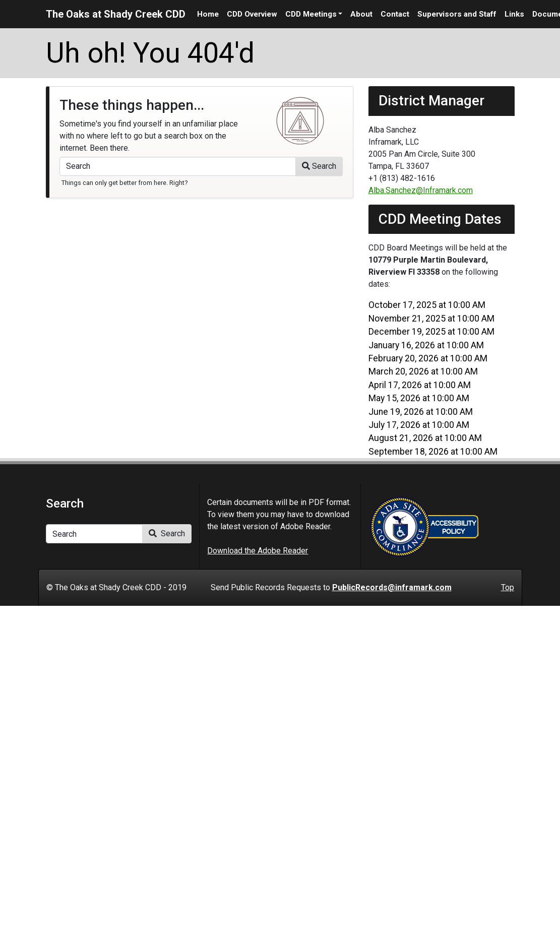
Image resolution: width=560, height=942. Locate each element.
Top (508, 587)
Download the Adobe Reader (258, 551)
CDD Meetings (311, 14)
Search (319, 166)
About (361, 14)
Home (208, 14)
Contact (395, 14)
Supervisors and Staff (457, 14)
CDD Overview (252, 14)
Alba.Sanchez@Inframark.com (421, 190)
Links (514, 14)
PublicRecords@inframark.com (392, 587)
